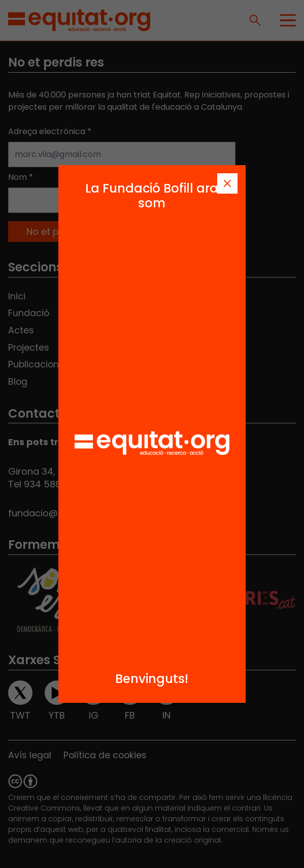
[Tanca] (227, 183)
